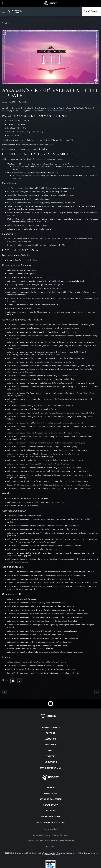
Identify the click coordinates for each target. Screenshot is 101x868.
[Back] (6, 23)
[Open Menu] (4, 11)
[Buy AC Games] (91, 11)
